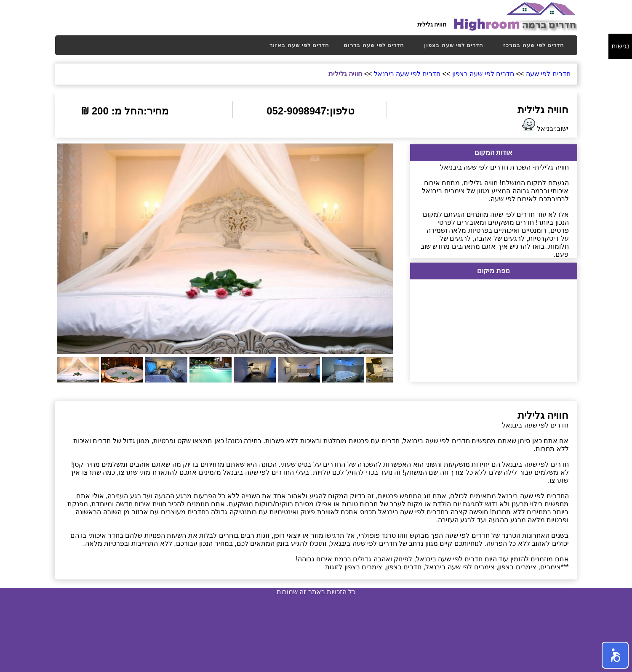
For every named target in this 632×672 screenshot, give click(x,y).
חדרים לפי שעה (548, 74)
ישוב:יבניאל (544, 125)
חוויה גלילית (345, 74)
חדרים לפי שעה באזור (299, 45)
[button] (615, 655)
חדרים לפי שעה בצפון (454, 45)
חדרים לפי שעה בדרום (374, 45)
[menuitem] (299, 45)
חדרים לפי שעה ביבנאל (407, 74)
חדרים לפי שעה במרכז (534, 45)
